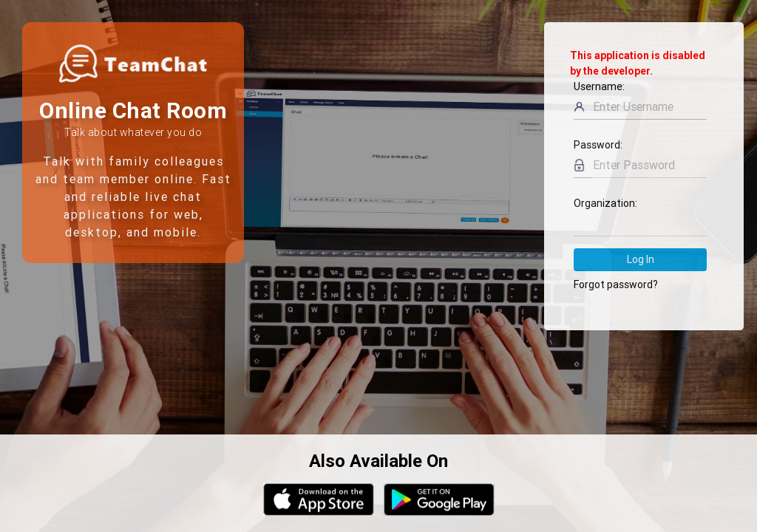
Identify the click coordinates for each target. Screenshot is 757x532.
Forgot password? (616, 284)
